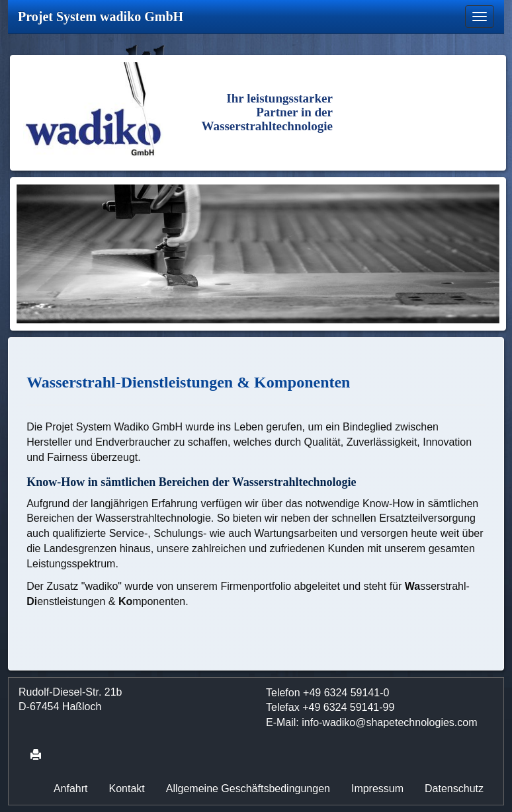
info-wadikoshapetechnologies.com (389, 722)
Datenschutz (454, 789)
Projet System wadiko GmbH (101, 17)
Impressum (377, 789)
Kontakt (127, 789)
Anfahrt (71, 789)
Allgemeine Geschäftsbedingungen (248, 789)
